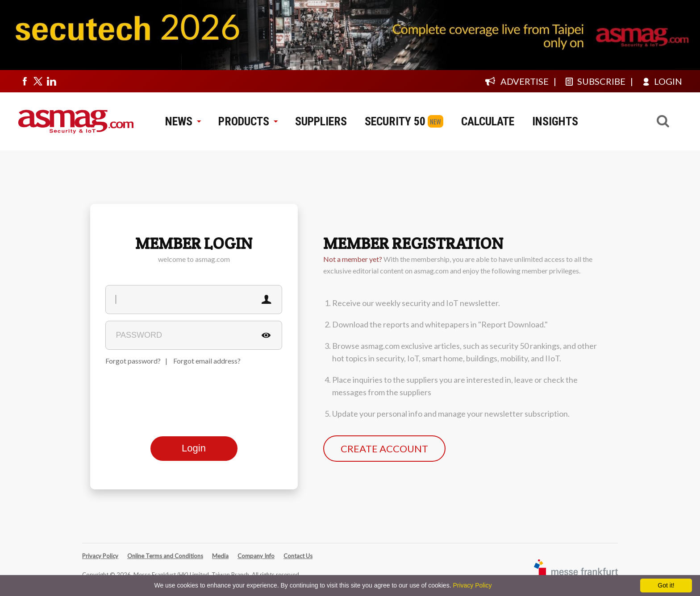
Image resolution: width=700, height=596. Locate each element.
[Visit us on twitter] (38, 81)
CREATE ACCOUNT (384, 449)
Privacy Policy (100, 556)
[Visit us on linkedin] (51, 81)
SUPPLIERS (321, 121)
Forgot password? (133, 361)
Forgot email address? (207, 361)
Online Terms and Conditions (165, 556)
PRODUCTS (248, 121)
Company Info (256, 556)
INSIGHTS (555, 121)
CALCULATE (488, 121)
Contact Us (298, 556)
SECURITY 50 (395, 121)
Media (220, 556)
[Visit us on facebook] (25, 81)
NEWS (183, 121)
